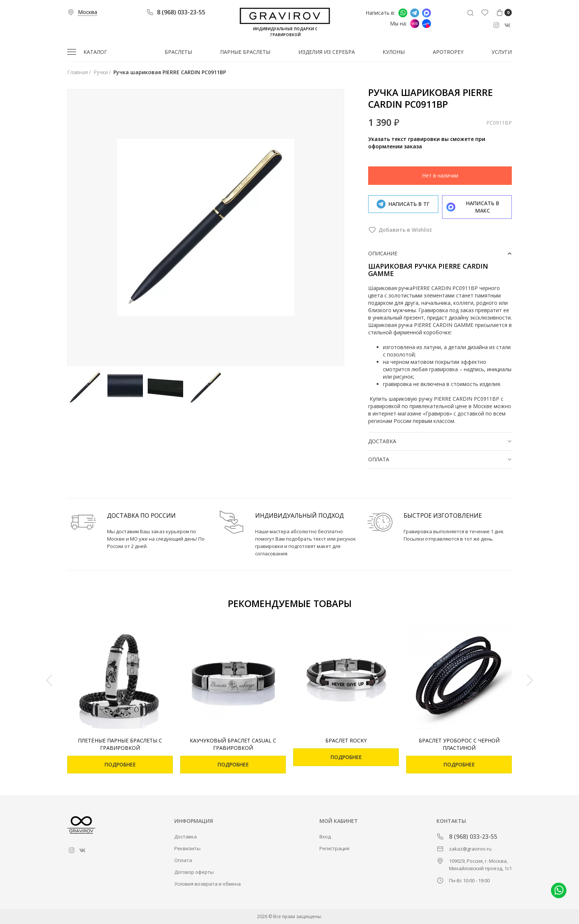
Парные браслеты (245, 52)
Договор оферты (194, 872)
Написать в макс (473, 207)
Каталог (95, 52)
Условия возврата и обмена (208, 884)
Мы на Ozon (426, 24)
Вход (325, 837)
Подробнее (120, 764)
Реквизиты (187, 848)
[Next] (530, 680)
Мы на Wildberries (415, 24)
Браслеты (178, 52)
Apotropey (448, 52)
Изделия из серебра (327, 52)
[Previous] (49, 680)
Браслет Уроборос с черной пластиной (459, 744)
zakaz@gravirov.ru (470, 849)
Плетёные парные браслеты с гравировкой (120, 744)
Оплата (183, 860)
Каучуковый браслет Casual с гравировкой (233, 744)
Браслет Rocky (346, 740)
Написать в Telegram (415, 13)
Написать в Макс (426, 13)
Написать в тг (403, 204)
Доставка (186, 837)
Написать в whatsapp (403, 13)
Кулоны (394, 52)
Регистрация (334, 848)
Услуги (502, 52)
